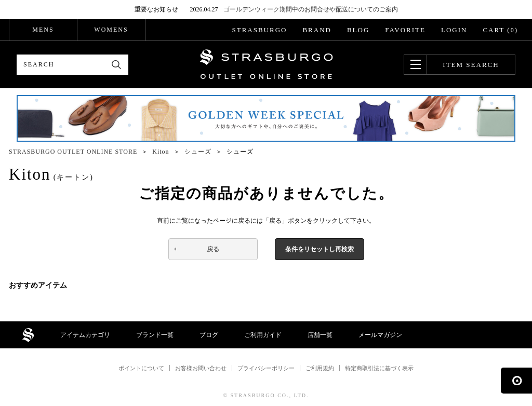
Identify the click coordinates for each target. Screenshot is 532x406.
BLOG (358, 30)
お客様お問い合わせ (201, 368)
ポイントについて (141, 368)
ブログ (209, 335)
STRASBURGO (259, 30)
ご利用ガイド (263, 335)
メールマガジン (380, 335)
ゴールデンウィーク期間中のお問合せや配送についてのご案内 (311, 9)
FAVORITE (405, 30)
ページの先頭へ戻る (516, 381)
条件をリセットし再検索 (320, 249)
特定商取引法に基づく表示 (379, 368)
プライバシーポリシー (266, 368)
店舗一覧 (320, 335)
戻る (213, 249)
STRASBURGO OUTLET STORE (266, 64)
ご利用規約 (320, 368)
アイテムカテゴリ (85, 335)
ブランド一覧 (155, 335)
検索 (117, 65)
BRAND (317, 30)
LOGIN (454, 30)
